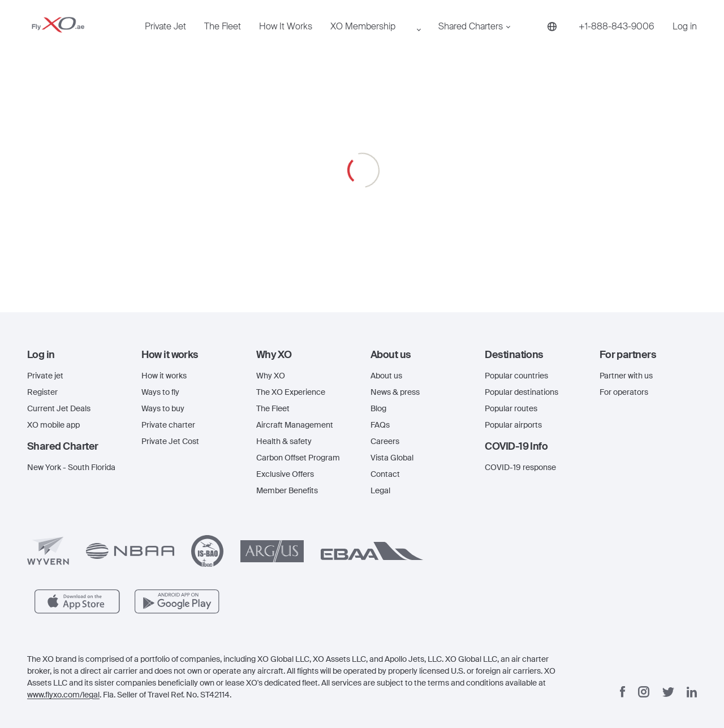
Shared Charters (409, 38)
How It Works (253, 38)
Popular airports (513, 425)
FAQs (380, 425)
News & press (395, 392)
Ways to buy (163, 408)
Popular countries (516, 376)
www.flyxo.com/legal (63, 695)
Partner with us (626, 376)
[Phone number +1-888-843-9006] (528, 38)
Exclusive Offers (285, 474)
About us (386, 376)
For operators (624, 392)
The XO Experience (291, 392)
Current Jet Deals (59, 408)
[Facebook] (623, 692)
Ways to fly (160, 392)
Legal (380, 490)
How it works (164, 376)
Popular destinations (522, 392)
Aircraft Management (295, 425)
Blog (378, 408)
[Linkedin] (692, 692)
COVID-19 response (520, 467)
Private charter (168, 425)
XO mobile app (53, 425)
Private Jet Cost (170, 441)
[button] (76, 355)
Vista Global (392, 458)
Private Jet (158, 38)
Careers (385, 441)
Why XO (271, 376)
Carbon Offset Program (298, 458)
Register (42, 392)
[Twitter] (668, 692)
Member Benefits (287, 490)
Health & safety (284, 441)
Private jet (45, 376)
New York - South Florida (71, 467)
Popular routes (511, 408)
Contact (385, 474)
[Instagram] (644, 692)
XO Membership (324, 38)
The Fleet (204, 38)
